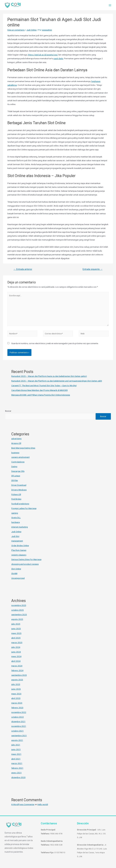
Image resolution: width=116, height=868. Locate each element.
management (17, 541)
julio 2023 (16, 684)
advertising (16, 439)
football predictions (20, 504)
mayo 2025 (16, 633)
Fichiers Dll (16, 494)
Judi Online (31, 30)
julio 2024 (16, 647)
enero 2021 (17, 773)
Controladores (18, 462)
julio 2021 (16, 745)
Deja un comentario (16, 30)
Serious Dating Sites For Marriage (26, 559)
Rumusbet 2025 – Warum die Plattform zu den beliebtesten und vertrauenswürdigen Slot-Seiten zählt (57, 381)
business (15, 453)
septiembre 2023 (19, 675)
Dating (14, 466)
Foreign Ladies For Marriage (24, 508)
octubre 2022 (18, 717)
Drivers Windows (19, 490)
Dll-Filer (15, 480)
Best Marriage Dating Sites (23, 448)
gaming (15, 513)
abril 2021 (16, 759)
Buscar (8, 411)
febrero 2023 (17, 708)
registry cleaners (19, 555)
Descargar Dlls (18, 471)
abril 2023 (16, 698)
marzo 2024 (17, 666)
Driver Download (19, 485)
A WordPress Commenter (23, 804)
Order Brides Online (20, 545)
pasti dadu (58, 58)
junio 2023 (16, 689)
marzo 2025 (17, 642)
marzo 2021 (17, 763)
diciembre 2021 (18, 721)
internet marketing (20, 527)
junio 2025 (16, 629)
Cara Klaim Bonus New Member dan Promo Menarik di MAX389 (39, 390)
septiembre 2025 (19, 615)
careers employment (20, 457)
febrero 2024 (17, 670)
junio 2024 (16, 652)
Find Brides (16, 499)
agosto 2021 (17, 740)
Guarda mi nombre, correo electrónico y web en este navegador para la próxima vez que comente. (55, 343)
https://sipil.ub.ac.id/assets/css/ (43, 55)
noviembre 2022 (19, 712)
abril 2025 (16, 638)
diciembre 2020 (18, 777)
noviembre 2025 (19, 605)
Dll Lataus (16, 476)
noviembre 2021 (19, 726)
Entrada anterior (23, 269)
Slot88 (14, 573)
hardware (16, 522)
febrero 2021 (17, 768)
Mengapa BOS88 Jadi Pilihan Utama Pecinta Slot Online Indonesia (41, 395)
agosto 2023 (17, 680)
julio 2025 (16, 624)
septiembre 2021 (19, 736)
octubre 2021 (18, 731)
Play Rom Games (19, 550)
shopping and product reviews (25, 564)
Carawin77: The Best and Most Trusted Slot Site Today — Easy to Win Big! (44, 386)
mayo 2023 (16, 694)
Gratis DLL (16, 518)
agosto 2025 (17, 619)
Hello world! (43, 804)
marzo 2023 (17, 703)
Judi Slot (15, 536)
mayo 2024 (16, 656)
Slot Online (16, 569)
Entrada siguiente (93, 269)
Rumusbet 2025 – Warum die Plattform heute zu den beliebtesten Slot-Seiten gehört (49, 376)
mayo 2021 (16, 754)
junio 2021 (16, 749)
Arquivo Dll (16, 443)
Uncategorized (18, 578)
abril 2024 (16, 661)
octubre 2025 (18, 610)
